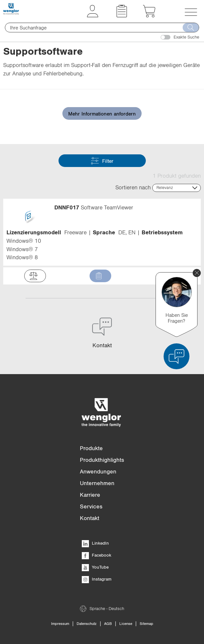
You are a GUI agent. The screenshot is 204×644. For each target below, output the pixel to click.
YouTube (95, 567)
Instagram (97, 579)
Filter (102, 161)
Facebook (97, 555)
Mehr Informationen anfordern (102, 114)
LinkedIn (95, 543)
